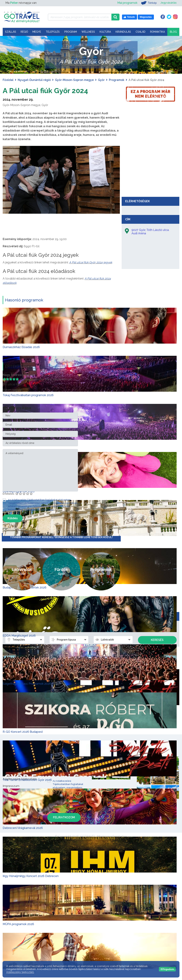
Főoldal (8, 80)
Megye (37, 32)
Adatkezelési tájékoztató (20, 972)
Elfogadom (167, 969)
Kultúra (105, 32)
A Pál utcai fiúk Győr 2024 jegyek (91, 262)
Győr (101, 80)
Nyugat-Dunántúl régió (34, 80)
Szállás (11, 32)
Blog (173, 32)
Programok (117, 80)
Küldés (13, 518)
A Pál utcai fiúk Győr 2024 (46, 91)
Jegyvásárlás (168, 3)
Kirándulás (123, 32)
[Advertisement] (150, 168)
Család (141, 32)
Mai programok (126, 3)
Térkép (148, 3)
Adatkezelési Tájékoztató (39, 509)
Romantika (157, 32)
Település (53, 32)
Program (71, 32)
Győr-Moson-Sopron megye (74, 80)
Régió (24, 32)
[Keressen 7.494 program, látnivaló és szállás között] (80, 17)
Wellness (88, 32)
